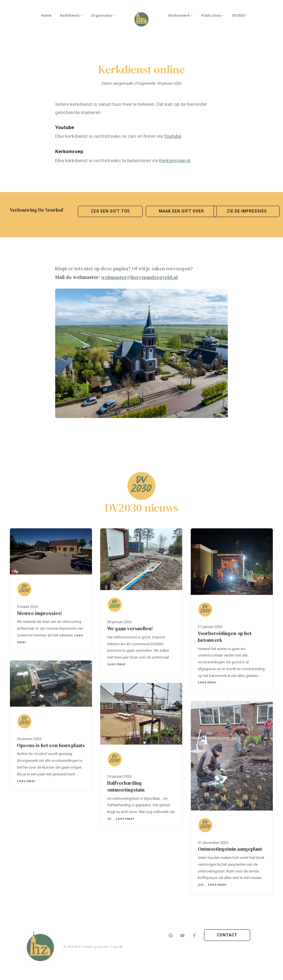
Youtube (172, 136)
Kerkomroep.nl (175, 160)
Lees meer (117, 664)
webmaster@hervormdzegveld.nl (139, 277)
